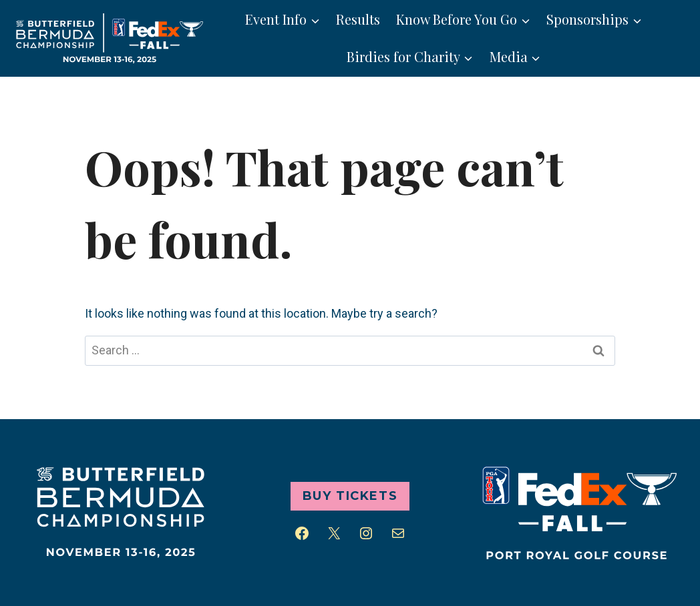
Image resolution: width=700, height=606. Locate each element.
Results (358, 19)
